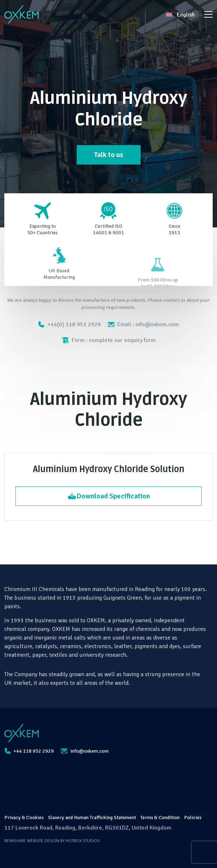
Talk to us (108, 155)
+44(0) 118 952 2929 (69, 324)
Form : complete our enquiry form (109, 340)
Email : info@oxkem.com (143, 324)
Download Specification (109, 496)
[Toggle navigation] (208, 14)
